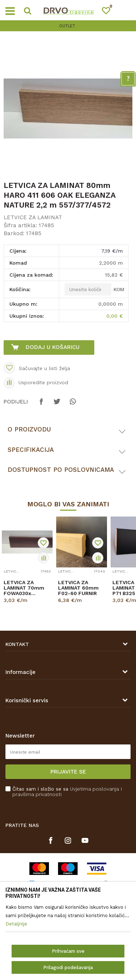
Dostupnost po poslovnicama (61, 470)
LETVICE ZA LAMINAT (33, 217)
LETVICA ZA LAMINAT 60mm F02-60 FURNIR (78, 588)
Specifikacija (31, 450)
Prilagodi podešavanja (68, 967)
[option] (68, 26)
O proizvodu (29, 429)
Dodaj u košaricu (53, 347)
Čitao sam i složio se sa (67, 792)
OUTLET (67, 26)
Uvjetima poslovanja (94, 789)
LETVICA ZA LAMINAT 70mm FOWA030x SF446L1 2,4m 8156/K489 (24, 588)
